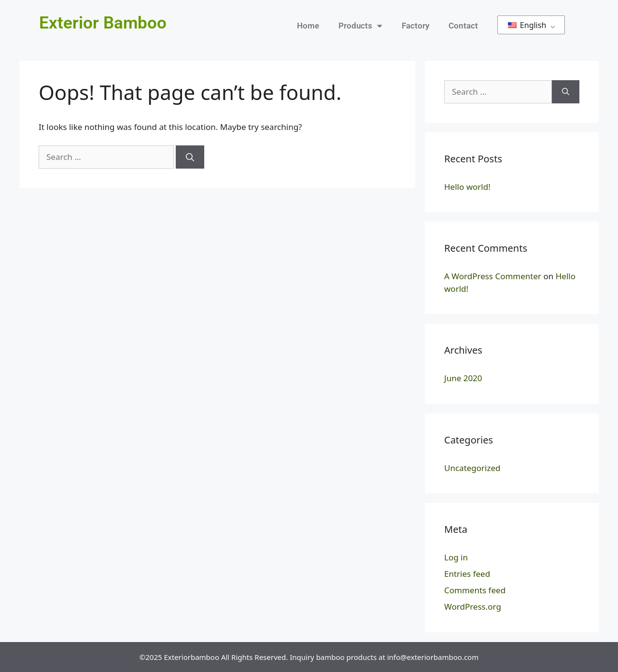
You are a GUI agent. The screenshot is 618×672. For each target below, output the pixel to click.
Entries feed (467, 574)
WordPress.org (473, 607)
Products (360, 26)
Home (308, 26)
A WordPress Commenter (493, 276)
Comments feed (475, 590)
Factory (415, 26)
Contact (463, 26)
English (527, 25)
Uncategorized (472, 468)
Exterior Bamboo (103, 23)
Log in (456, 557)
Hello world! (467, 187)
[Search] (190, 157)
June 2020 (463, 378)
